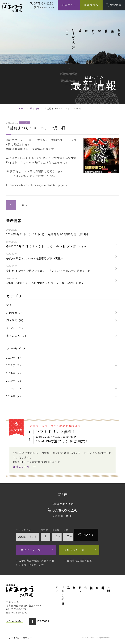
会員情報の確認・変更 (79, 560)
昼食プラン (91, 5)
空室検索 (114, 5)
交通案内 (113, 28)
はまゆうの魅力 (73, 36)
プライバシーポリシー (20, 637)
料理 (86, 28)
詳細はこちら (21, 466)
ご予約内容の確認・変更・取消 (36, 560)
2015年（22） (15, 388)
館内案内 (106, 28)
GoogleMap (16, 621)
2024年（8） (14, 357)
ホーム (67, 31)
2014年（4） (14, 396)
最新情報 (35, 109)
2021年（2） (14, 373)
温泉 (80, 28)
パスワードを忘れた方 (31, 565)
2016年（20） (15, 380)
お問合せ (119, 31)
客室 (100, 28)
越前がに (93, 31)
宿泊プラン (69, 5)
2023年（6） (14, 365)
